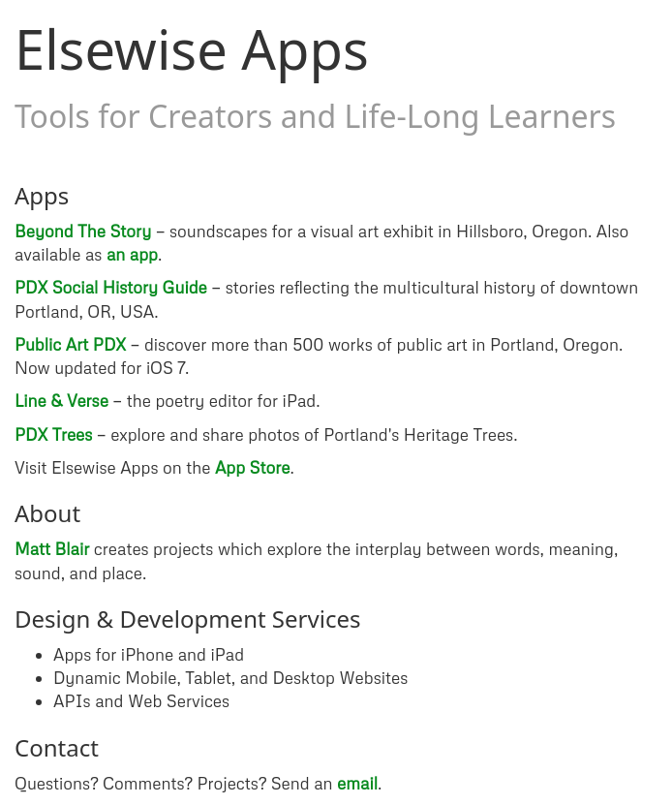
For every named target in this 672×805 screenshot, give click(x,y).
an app (132, 254)
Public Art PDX (70, 344)
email (357, 783)
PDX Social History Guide (111, 287)
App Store (253, 467)
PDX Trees (53, 434)
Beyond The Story (83, 231)
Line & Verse (61, 401)
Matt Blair (52, 549)
